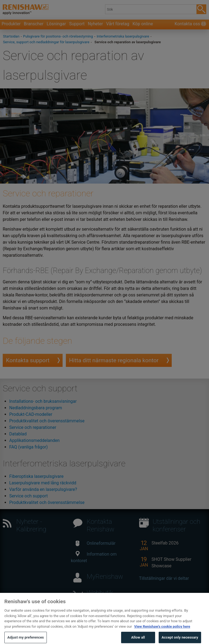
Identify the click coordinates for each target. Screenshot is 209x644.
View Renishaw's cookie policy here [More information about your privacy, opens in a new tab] (162, 632)
